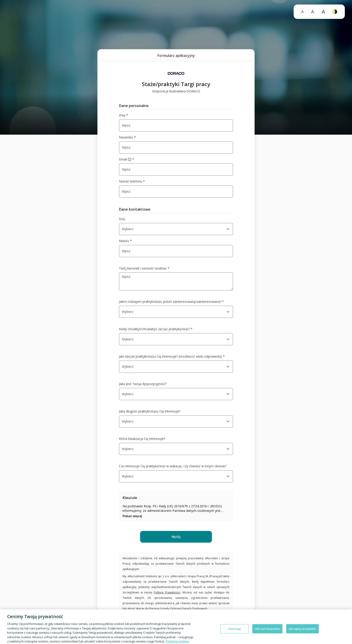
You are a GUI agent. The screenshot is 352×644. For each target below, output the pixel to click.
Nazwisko (127, 137)
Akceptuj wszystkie (302, 632)
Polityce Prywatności (167, 592)
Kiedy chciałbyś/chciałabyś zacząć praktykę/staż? (156, 329)
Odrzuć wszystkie (267, 632)
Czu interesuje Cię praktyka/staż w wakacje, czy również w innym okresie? (173, 466)
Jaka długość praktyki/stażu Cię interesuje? (150, 411)
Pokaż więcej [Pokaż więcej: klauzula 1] (132, 516)
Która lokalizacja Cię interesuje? (142, 439)
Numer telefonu (132, 181)
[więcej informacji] (130, 159)
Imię (123, 115)
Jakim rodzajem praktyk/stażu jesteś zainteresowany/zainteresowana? (171, 302)
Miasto (125, 241)
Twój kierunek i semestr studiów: (144, 268)
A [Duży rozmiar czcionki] (313, 12)
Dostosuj (234, 632)
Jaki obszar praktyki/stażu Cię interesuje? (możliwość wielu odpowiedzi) (172, 357)
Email (126, 159)
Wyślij (176, 537)
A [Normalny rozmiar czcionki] (302, 12)
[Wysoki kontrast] (335, 12)
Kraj (122, 219)
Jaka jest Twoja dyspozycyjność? (143, 384)
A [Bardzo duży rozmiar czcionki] (323, 12)
